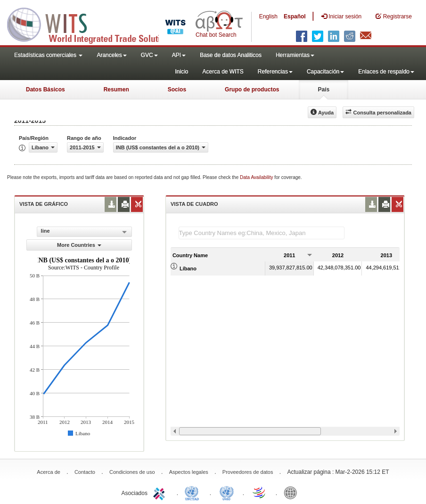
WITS (94, 24)
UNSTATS (227, 492)
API (179, 55)
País (324, 89)
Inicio (181, 72)
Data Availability (257, 177)
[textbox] (262, 233)
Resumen (116, 89)
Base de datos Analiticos (231, 55)
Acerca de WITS (223, 72)
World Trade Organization (260, 492)
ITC (161, 492)
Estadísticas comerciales (48, 55)
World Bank (293, 492)
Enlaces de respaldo (386, 72)
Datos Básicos (45, 89)
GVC (149, 55)
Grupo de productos (252, 89)
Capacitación (325, 72)
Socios (177, 89)
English (268, 16)
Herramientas (295, 55)
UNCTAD (194, 492)
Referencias (275, 72)
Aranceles (111, 55)
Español (295, 16)
